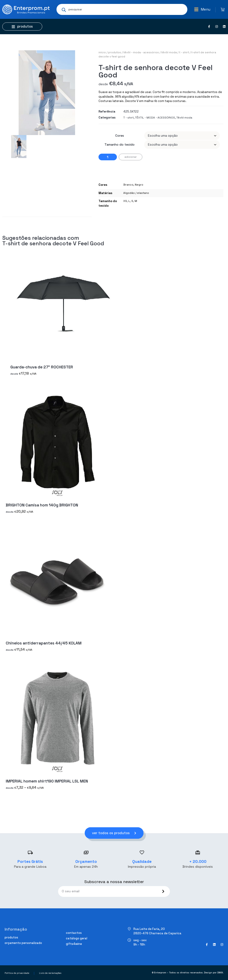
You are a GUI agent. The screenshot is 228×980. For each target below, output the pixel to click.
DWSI (220, 973)
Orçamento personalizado (23, 943)
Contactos (74, 933)
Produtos (115, 52)
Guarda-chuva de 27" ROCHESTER (42, 367)
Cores (120, 136)
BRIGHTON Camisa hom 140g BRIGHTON (42, 505)
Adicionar (131, 157)
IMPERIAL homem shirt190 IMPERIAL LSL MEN (47, 781)
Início (102, 52)
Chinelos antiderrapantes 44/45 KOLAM (44, 643)
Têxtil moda (169, 52)
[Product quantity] (108, 157)
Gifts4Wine (74, 944)
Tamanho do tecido (120, 144)
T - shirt (184, 52)
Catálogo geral (77, 938)
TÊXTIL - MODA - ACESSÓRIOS (141, 52)
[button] (202, 9)
